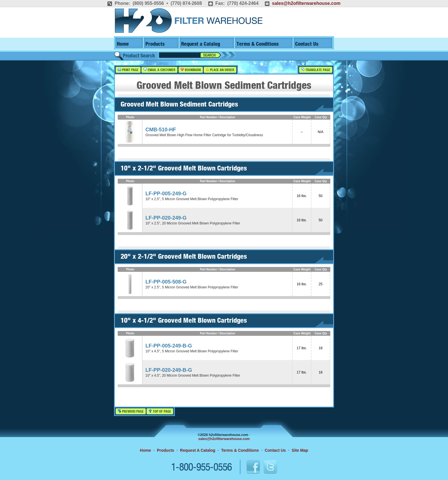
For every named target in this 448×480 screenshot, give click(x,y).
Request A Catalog (198, 450)
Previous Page (131, 411)
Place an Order (220, 70)
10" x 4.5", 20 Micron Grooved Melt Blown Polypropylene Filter (193, 375)
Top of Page (160, 411)
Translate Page (316, 70)
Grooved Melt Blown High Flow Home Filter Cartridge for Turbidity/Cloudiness (204, 135)
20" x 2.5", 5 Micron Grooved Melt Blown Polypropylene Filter (192, 287)
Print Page (128, 70)
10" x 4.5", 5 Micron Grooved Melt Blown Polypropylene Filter (192, 351)
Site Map (300, 450)
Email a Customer (159, 70)
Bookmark (191, 70)
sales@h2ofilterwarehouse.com (306, 3)
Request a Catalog (201, 44)
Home (123, 44)
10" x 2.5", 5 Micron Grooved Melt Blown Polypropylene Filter (192, 199)
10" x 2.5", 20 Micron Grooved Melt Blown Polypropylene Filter (193, 223)
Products (155, 44)
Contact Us (307, 44)
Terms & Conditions (258, 44)
